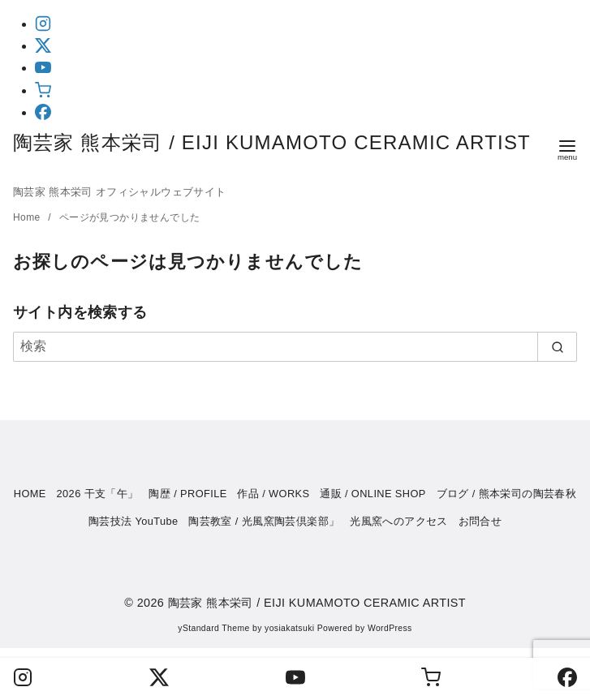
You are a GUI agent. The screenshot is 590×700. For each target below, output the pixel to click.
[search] (557, 346)
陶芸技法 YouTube (134, 521)
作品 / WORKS (273, 494)
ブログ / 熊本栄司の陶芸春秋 (507, 494)
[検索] (295, 346)
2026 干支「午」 (98, 494)
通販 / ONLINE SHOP (373, 494)
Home (28, 217)
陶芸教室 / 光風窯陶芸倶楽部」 (264, 521)
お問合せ (480, 521)
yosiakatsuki (289, 628)
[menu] (567, 149)
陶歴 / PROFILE (187, 494)
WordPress (390, 628)
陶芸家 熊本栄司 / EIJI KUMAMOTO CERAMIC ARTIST (325, 603)
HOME (30, 494)
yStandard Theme (213, 628)
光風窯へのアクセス (399, 521)
